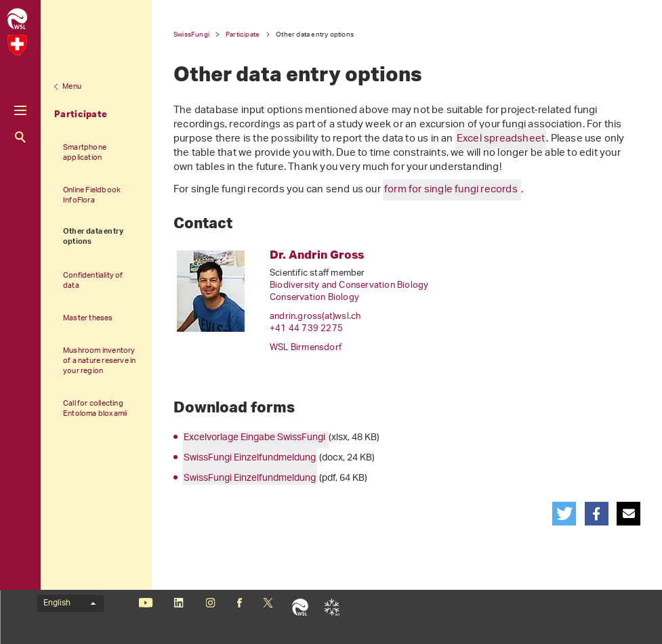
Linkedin (179, 603)
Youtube (145, 603)
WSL (300, 607)
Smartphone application (85, 152)
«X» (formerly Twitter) (268, 603)
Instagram (210, 603)
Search (20, 137)
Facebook (239, 603)
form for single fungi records (452, 190)
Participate (81, 114)
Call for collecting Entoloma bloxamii (95, 408)
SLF (332, 607)
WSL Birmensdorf (306, 348)
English (69, 603)
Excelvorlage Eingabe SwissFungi (255, 438)
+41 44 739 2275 (306, 329)
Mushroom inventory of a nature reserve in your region (99, 361)
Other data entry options (93, 237)
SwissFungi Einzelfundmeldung (250, 458)
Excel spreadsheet (501, 139)
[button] (564, 514)
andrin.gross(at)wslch (315, 317)
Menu (72, 87)
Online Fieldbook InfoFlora (92, 195)
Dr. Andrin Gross (317, 254)
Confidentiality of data (93, 280)
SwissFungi (191, 34)
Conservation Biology (314, 298)
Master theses (88, 318)
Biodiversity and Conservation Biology (349, 285)
